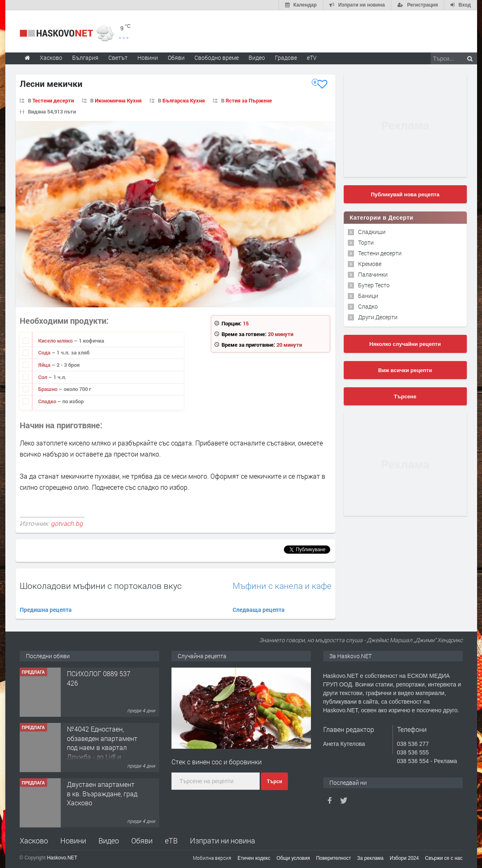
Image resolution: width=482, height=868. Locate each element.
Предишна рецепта (46, 610)
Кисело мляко (56, 341)
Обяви (142, 841)
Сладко (48, 401)
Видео (109, 841)
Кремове (370, 264)
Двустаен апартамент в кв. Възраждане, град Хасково (102, 793)
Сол (43, 377)
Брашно (48, 389)
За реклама (370, 858)
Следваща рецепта (259, 610)
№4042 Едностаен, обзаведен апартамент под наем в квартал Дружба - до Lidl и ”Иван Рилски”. (102, 747)
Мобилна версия (212, 858)
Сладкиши (372, 232)
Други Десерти (378, 317)
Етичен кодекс (254, 858)
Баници (368, 296)
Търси (274, 782)
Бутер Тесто (374, 285)
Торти (366, 242)
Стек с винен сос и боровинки (217, 762)
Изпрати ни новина (223, 841)
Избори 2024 (404, 858)
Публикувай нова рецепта (405, 194)
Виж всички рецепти (405, 370)
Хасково (34, 841)
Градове (286, 58)
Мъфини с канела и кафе (282, 586)
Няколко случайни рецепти (405, 344)
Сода (45, 352)
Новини (148, 58)
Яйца (45, 365)
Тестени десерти (380, 253)
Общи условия (293, 858)
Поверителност (333, 858)
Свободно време (217, 58)
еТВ (171, 841)
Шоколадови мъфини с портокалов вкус (101, 586)
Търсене (405, 397)
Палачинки (373, 274)
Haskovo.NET (62, 858)
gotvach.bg (67, 523)
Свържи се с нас (444, 858)
